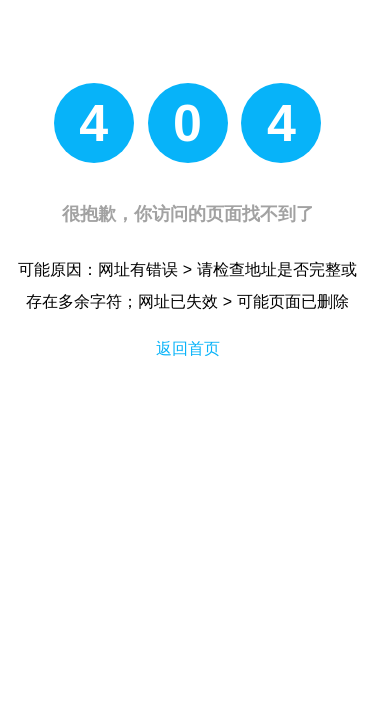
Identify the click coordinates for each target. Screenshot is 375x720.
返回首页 (188, 348)
